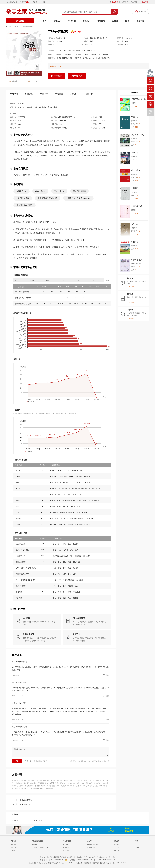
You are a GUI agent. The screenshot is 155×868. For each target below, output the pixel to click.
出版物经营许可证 (93, 844)
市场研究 (15, 821)
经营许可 (125, 2)
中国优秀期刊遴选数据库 (64, 58)
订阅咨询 (117, 847)
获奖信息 (13, 844)
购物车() (145, 2)
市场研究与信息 (90, 50)
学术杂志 (57, 21)
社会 (20, 121)
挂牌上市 (13, 847)
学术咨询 (56, 76)
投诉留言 (117, 851)
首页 (45, 21)
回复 (106, 675)
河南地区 (17, 27)
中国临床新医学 (22, 800)
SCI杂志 (87, 21)
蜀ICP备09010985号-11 (56, 860)
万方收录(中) (80, 54)
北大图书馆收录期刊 (103, 58)
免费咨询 (77, 76)
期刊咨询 (117, 844)
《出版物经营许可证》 (28, 781)
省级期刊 (77, 32)
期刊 (57, 50)
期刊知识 (138, 847)
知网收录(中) (60, 54)
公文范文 (138, 844)
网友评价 (89, 94)
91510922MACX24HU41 (107, 860)
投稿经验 (101, 21)
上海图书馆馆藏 (103, 54)
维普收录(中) (70, 54)
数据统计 (74, 94)
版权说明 (13, 851)
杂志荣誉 (44, 94)
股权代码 (26, 2)
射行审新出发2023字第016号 (51, 863)
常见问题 (66, 851)
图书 (127, 21)
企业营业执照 (91, 847)
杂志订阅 (134, 2)
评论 (17, 761)
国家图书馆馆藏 (91, 54)
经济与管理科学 (77, 50)
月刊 (92, 44)
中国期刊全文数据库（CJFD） (84, 58)
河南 (92, 41)
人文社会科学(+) (65, 50)
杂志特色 (59, 94)
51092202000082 (82, 860)
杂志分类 (20, 21)
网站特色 (66, 847)
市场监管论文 (38, 821)
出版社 (115, 21)
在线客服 (34, 844)
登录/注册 (115, 2)
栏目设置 (29, 94)
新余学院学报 (21, 804)
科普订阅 (72, 21)
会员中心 (140, 21)
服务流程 (66, 844)
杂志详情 (14, 94)
